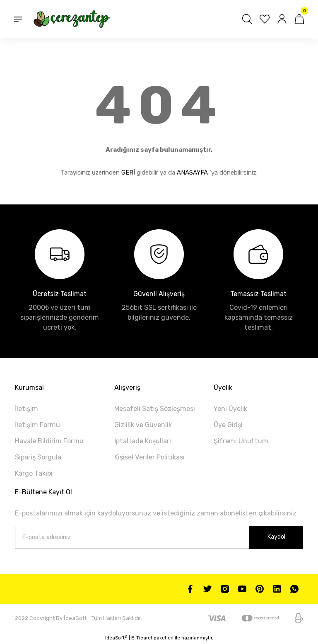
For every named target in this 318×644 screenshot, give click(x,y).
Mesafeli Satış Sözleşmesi (155, 409)
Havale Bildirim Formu (49, 441)
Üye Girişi (228, 425)
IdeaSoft (116, 638)
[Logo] (72, 19)
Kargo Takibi (34, 473)
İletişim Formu (37, 425)
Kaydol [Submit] (276, 537)
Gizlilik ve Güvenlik (143, 425)
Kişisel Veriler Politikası (149, 457)
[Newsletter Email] (159, 537)
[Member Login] (282, 19)
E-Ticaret (142, 638)
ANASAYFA (192, 173)
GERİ (128, 173)
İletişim (26, 409)
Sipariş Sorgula (38, 457)
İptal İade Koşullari (143, 441)
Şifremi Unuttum (241, 441)
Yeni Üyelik (230, 409)
